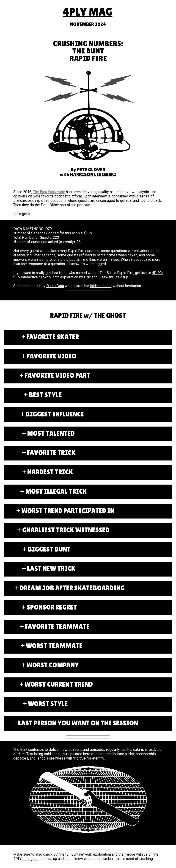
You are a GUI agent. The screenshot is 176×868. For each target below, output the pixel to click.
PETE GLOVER (91, 170)
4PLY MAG (87, 12)
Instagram (30, 859)
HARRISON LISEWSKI (93, 175)
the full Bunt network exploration (85, 854)
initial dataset (101, 286)
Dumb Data (55, 286)
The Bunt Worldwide (49, 192)
